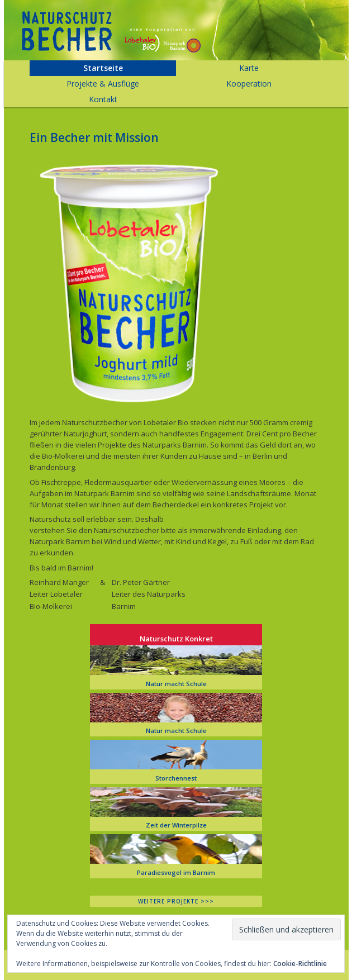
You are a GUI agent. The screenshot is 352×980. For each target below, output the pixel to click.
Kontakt (103, 99)
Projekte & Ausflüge (103, 84)
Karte (249, 68)
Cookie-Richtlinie (300, 964)
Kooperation (249, 84)
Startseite (103, 68)
